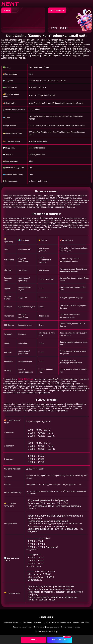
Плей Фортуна (25, 379)
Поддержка (28, 622)
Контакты (37, 622)
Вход (33, 640)
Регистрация (60, 640)
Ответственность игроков (70, 627)
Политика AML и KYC (81, 622)
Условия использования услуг (47, 632)
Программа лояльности (13, 622)
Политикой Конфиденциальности (46, 627)
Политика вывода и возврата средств (57, 622)
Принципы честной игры (22, 627)
